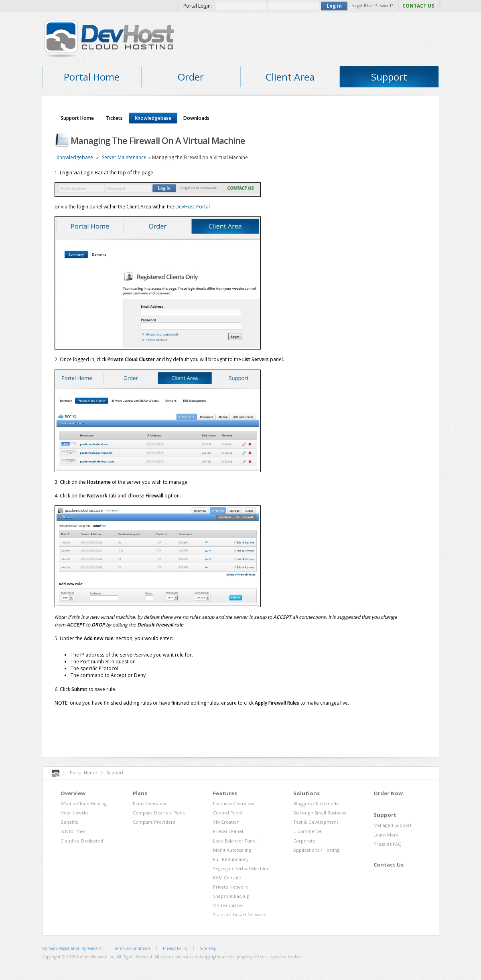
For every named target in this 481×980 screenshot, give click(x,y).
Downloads (196, 118)
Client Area (290, 77)
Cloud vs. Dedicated (82, 841)
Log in (334, 6)
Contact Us (389, 865)
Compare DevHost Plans (159, 813)
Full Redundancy (231, 859)
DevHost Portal (193, 207)
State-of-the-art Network (239, 914)
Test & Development (316, 822)
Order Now (388, 793)
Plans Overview (149, 803)
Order (191, 77)
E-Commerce (307, 831)
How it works (74, 813)
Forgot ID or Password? (372, 6)
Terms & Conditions (132, 948)
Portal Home (92, 77)
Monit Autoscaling (232, 850)
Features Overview (233, 803)
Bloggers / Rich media (317, 803)
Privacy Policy (175, 948)
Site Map (208, 948)
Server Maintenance (124, 157)
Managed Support (393, 825)
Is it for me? (73, 831)
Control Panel (228, 813)
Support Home (77, 118)
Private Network (230, 887)
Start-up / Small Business (320, 813)
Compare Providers (154, 822)
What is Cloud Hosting (84, 803)
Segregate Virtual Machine (241, 868)
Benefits (69, 822)
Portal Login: (198, 6)
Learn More (386, 835)
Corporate (304, 841)
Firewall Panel (228, 831)
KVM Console (227, 878)
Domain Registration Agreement (72, 948)
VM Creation (226, 822)
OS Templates (228, 905)
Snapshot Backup (231, 896)
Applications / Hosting (316, 850)
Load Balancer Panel (235, 841)
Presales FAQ (388, 844)
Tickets (114, 118)
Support (389, 77)
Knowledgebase (153, 118)
